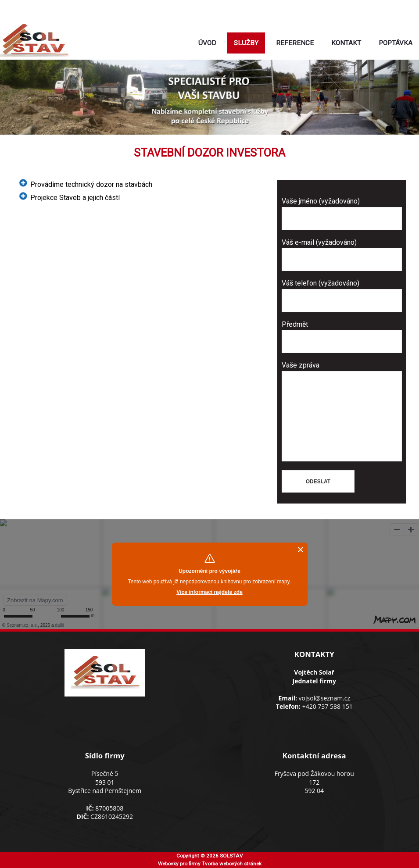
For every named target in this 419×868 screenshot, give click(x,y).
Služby (246, 43)
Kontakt (346, 43)
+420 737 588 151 (328, 706)
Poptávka (396, 43)
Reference (295, 43)
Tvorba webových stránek (232, 864)
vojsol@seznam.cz (243, 18)
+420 (241, 7)
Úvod (207, 43)
